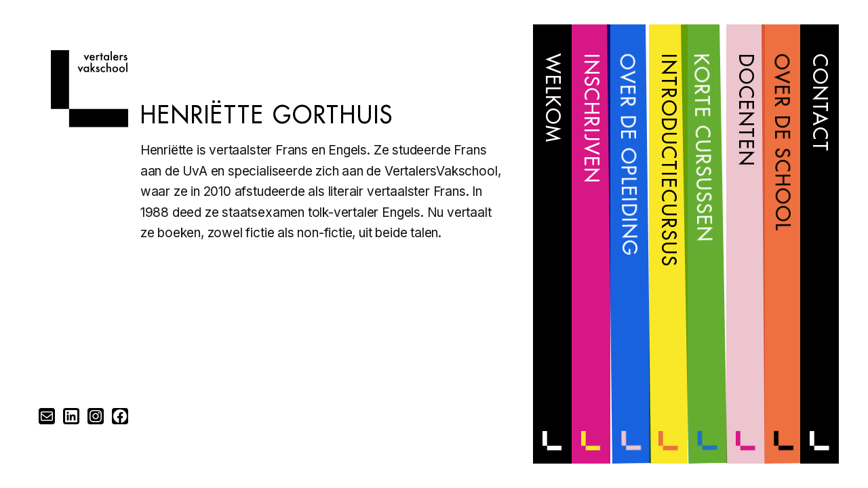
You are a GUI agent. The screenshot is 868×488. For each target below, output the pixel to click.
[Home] (90, 123)
